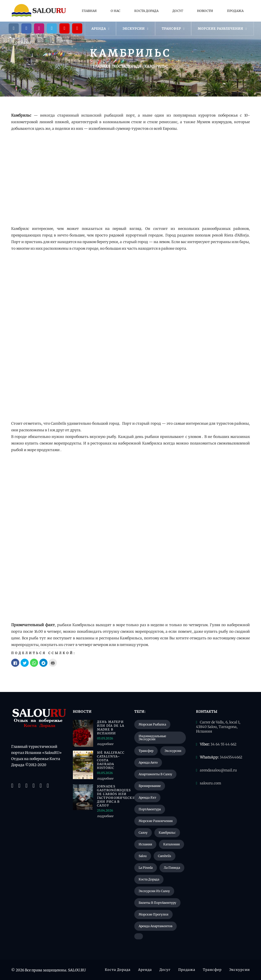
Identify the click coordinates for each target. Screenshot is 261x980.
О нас (116, 11)
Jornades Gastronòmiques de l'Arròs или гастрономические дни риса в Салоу (112, 796)
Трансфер (173, 29)
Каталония (172, 844)
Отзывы (23, 43)
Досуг (178, 11)
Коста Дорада (146, 11)
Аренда (100, 29)
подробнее (105, 744)
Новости (205, 11)
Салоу (143, 833)
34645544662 (231, 757)
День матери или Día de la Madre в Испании (111, 728)
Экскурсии (135, 29)
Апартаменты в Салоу (155, 774)
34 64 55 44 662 (223, 744)
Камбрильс (167, 833)
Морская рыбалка (152, 724)
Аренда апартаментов (156, 926)
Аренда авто (148, 762)
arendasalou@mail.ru (218, 770)
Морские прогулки (153, 914)
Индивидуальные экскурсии (152, 738)
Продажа (235, 11)
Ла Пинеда (172, 868)
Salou (143, 856)
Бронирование (150, 786)
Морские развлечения (222, 29)
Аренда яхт (147, 797)
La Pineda (146, 868)
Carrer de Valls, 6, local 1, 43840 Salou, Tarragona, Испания (218, 727)
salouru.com (210, 783)
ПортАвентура (150, 809)
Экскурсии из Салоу (154, 891)
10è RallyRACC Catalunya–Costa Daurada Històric (111, 760)
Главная (89, 11)
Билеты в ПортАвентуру (157, 903)
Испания (145, 844)
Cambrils (165, 856)
